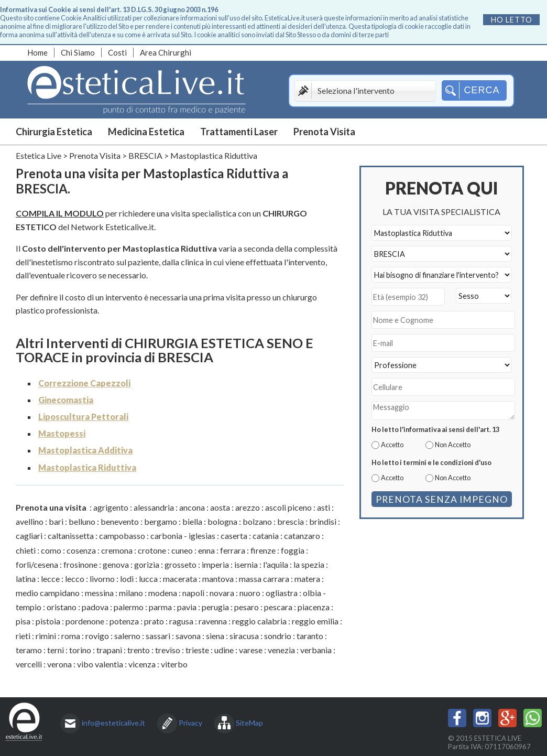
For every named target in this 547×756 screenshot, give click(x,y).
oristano (62, 607)
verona (59, 664)
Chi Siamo (78, 52)
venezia (281, 650)
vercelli (29, 664)
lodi (127, 579)
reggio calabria (259, 621)
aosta (220, 507)
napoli (193, 593)
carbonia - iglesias (183, 536)
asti (324, 507)
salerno (127, 636)
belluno (82, 521)
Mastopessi (62, 433)
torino (80, 650)
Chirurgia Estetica (54, 132)
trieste (197, 650)
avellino (30, 521)
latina (26, 579)
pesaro (247, 607)
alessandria (154, 507)
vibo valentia (100, 664)
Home (37, 52)
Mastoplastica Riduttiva (87, 467)
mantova (218, 579)
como (51, 550)
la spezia (309, 564)
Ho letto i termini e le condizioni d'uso (431, 462)
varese (251, 650)
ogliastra (282, 593)
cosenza (81, 550)
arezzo (248, 507)
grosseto (180, 564)
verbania (316, 650)
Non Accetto (453, 445)
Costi (117, 52)
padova (95, 607)
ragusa (181, 621)
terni (56, 650)
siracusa (244, 636)
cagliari (29, 536)
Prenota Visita (324, 132)
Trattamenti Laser (239, 132)
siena (215, 636)
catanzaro (302, 536)
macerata (180, 579)
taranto (310, 636)
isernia (246, 564)
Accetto (392, 445)
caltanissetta (71, 536)
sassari (158, 636)
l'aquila (276, 564)
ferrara (233, 550)
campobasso (122, 536)
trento (139, 650)
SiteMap (249, 723)
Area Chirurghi (166, 52)
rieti (23, 636)
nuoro (250, 593)
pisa (23, 621)
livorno (102, 579)
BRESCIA (145, 155)
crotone (152, 550)
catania (266, 536)
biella (192, 521)
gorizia (147, 564)
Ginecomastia (66, 400)
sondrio (278, 636)
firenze (263, 550)
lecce (50, 579)
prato (154, 621)
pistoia (48, 621)
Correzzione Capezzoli (84, 383)
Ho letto (512, 20)
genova (116, 564)
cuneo (182, 550)
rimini (46, 636)
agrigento (111, 507)
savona (188, 636)
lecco (75, 579)
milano (131, 593)
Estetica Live (39, 155)
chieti (26, 550)
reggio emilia (315, 621)
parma (160, 607)
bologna (222, 521)
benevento (120, 521)
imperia (215, 564)
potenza (124, 621)
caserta (234, 536)
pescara (278, 607)
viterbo (174, 664)
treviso (168, 650)
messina (99, 593)
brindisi (323, 521)
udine (224, 650)
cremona (117, 550)
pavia (187, 607)
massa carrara (264, 579)
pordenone (85, 621)
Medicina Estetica (146, 132)
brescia (291, 521)
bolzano (257, 521)
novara (222, 593)
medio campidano (48, 593)
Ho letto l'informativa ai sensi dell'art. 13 (435, 429)
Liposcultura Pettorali (83, 417)
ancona (192, 507)
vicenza (142, 664)
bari (56, 521)
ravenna (213, 621)
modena (163, 593)
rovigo (97, 636)
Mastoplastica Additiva (85, 450)
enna (206, 550)
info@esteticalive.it (113, 723)
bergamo (161, 521)
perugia (215, 607)
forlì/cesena (37, 564)
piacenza (314, 607)
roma (71, 636)
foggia (293, 550)
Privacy (190, 723)
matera (307, 579)
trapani (109, 650)
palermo (129, 607)
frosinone (80, 564)
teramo (29, 650)
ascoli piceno (288, 507)
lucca (148, 579)
